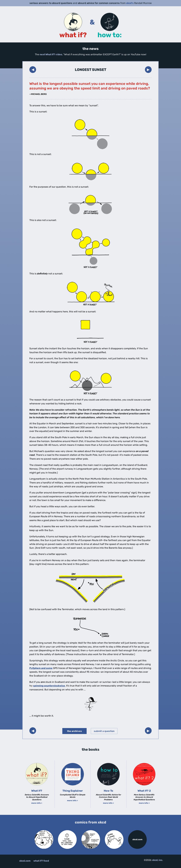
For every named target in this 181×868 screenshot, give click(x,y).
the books (90, 749)
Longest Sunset (91, 70)
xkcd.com (137, 839)
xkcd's (130, 3)
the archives (74, 731)
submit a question (104, 731)
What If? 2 (144, 791)
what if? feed (41, 861)
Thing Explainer (73, 791)
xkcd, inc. (158, 860)
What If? (37, 791)
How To (108, 791)
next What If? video (51, 54)
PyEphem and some (41, 668)
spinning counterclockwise (49, 686)
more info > (37, 803)
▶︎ (148, 69)
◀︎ (33, 69)
